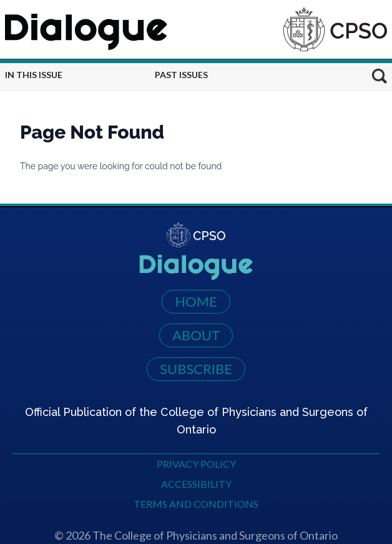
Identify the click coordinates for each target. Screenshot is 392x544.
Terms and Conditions (196, 504)
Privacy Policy (196, 464)
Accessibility (196, 484)
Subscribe (196, 369)
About (196, 335)
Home (196, 301)
